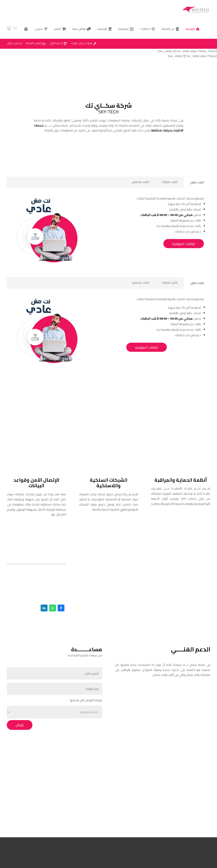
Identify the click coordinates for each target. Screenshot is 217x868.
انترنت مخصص (140, 182)
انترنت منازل (197, 182)
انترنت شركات (170, 182)
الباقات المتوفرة (184, 244)
